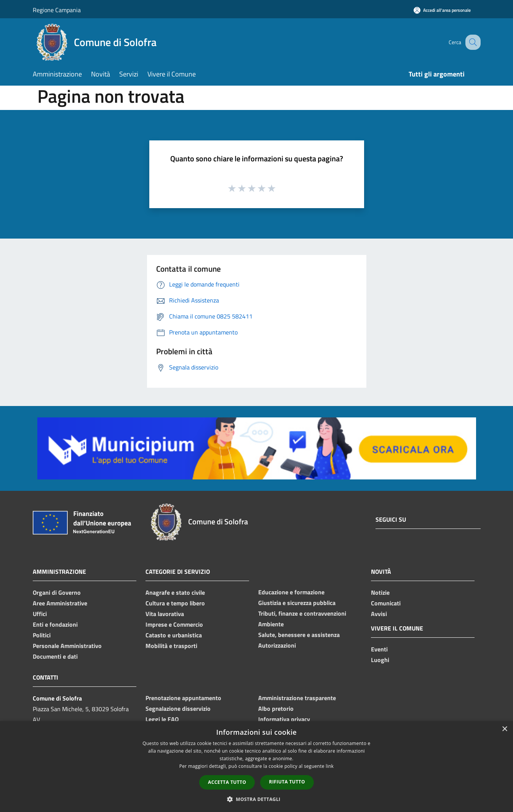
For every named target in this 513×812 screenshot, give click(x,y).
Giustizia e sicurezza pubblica (297, 603)
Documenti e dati (55, 656)
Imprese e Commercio (174, 624)
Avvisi (379, 614)
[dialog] (256, 767)
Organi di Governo (57, 592)
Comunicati (386, 603)
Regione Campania (57, 10)
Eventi (379, 649)
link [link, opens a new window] (330, 766)
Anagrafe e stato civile (175, 592)
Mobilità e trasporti (171, 646)
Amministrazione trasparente (297, 698)
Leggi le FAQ (162, 719)
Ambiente (271, 624)
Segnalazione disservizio (178, 709)
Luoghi (380, 660)
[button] (257, 799)
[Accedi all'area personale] (442, 10)
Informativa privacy (284, 719)
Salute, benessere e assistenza (299, 635)
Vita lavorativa (165, 614)
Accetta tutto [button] (227, 782)
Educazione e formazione (291, 592)
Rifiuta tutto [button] (287, 782)
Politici (42, 635)
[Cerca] (471, 42)
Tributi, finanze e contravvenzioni (302, 613)
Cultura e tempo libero (175, 603)
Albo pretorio (276, 709)
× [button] (504, 729)
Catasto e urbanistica (174, 635)
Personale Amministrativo (67, 646)
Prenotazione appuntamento (183, 698)
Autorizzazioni (277, 645)
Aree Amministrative (60, 603)
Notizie (380, 592)
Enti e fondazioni (55, 624)
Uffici (40, 614)
